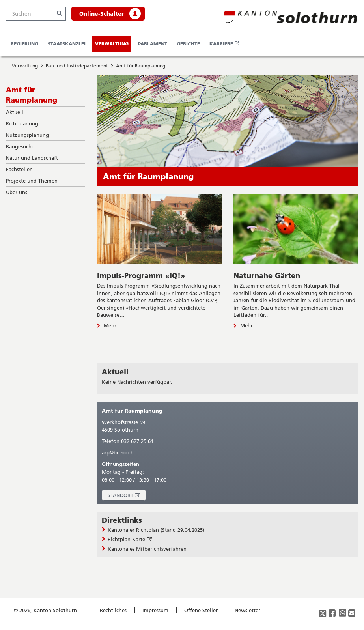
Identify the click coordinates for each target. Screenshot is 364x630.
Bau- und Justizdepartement (77, 66)
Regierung (24, 44)
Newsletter (247, 610)
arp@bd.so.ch (118, 452)
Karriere (226, 46)
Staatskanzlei (67, 44)
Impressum (155, 610)
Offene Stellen (202, 610)
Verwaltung (112, 44)
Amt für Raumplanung (141, 66)
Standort (127, 496)
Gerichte (188, 44)
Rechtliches (113, 610)
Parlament (153, 44)
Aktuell (115, 372)
